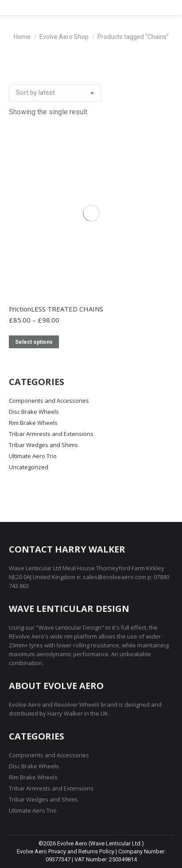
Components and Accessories (49, 401)
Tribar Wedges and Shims (43, 445)
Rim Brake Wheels (33, 423)
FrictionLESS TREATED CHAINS (56, 309)
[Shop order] (55, 93)
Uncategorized (29, 467)
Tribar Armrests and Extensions (51, 434)
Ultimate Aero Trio (33, 456)
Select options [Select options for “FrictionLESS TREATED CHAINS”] (34, 342)
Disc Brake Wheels (34, 412)
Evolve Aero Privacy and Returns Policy (66, 851)
